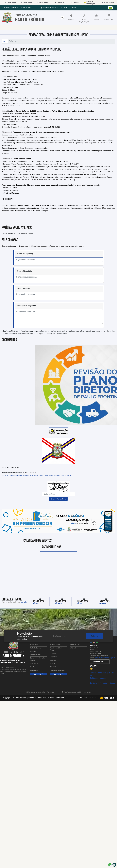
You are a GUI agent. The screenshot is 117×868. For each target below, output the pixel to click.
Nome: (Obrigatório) (25, 254)
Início (5, 41)
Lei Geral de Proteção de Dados (102, 683)
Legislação (54, 657)
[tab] (62, 17)
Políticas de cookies (98, 678)
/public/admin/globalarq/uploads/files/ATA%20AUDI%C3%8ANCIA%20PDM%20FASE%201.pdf (38, 475)
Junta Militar (34, 670)
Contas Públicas (35, 655)
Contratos (53, 654)
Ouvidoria (53, 667)
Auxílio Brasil (34, 645)
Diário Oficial (34, 664)
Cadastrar (94, 636)
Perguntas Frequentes (57, 670)
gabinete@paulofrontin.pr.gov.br (105, 658)
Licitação (53, 660)
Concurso (33, 651)
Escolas (33, 667)
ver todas (24, 602)
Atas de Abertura (56, 645)
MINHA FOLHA (75, 645)
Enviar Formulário (58, 499)
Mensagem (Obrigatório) (27, 306)
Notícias (53, 664)
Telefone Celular (23, 288)
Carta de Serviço (36, 648)
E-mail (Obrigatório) (25, 271)
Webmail (73, 648)
